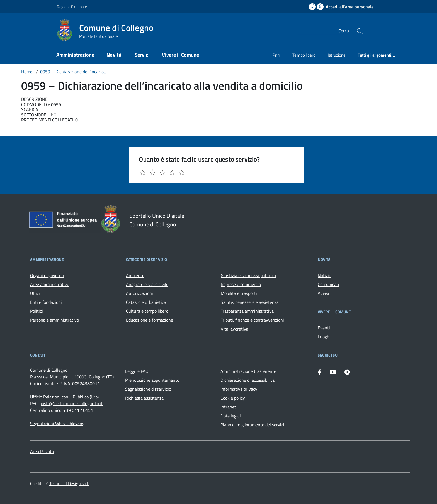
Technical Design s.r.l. (69, 483)
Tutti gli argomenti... (376, 55)
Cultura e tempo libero (147, 311)
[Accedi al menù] (28, 30)
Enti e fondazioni (46, 302)
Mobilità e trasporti (239, 293)
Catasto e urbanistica (146, 302)
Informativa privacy (239, 389)
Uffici (35, 293)
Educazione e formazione (150, 320)
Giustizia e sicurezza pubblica (248, 275)
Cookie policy (233, 398)
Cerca (344, 31)
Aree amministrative (50, 284)
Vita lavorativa (235, 329)
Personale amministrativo (54, 320)
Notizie (324, 275)
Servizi (142, 55)
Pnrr (276, 55)
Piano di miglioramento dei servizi (252, 425)
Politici (37, 311)
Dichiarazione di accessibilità (247, 380)
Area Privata (42, 451)
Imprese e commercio (241, 284)
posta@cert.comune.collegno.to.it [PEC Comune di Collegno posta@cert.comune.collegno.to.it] (71, 403)
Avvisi (323, 293)
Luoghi (324, 337)
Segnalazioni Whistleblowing (57, 424)
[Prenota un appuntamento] (313, 7)
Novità (114, 55)
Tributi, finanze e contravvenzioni (252, 320)
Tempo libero (304, 55)
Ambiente (135, 275)
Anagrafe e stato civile (147, 284)
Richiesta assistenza (144, 398)
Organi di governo (47, 275)
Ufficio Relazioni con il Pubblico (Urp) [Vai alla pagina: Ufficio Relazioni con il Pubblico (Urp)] (64, 397)
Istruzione (337, 55)
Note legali (231, 416)
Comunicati (328, 284)
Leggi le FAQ (137, 371)
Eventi (324, 328)
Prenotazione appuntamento (152, 380)
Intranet (228, 407)
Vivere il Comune (180, 55)
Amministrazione (75, 55)
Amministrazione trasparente (248, 371)
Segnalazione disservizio (148, 389)
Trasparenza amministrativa (247, 311)
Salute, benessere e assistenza (250, 302)
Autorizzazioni (139, 293)
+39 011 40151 (78, 410)
